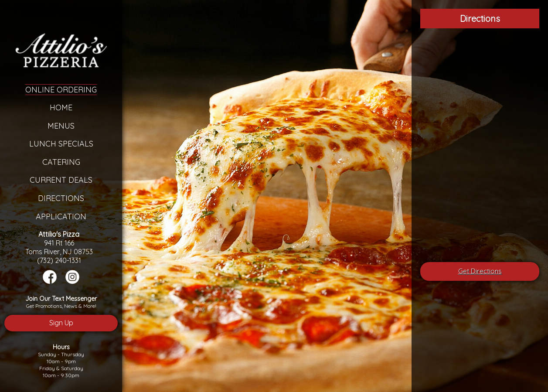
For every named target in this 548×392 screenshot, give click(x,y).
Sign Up (61, 323)
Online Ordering (61, 90)
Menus (61, 126)
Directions (61, 198)
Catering (61, 162)
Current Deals (61, 180)
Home (61, 107)
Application (61, 216)
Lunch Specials (61, 144)
